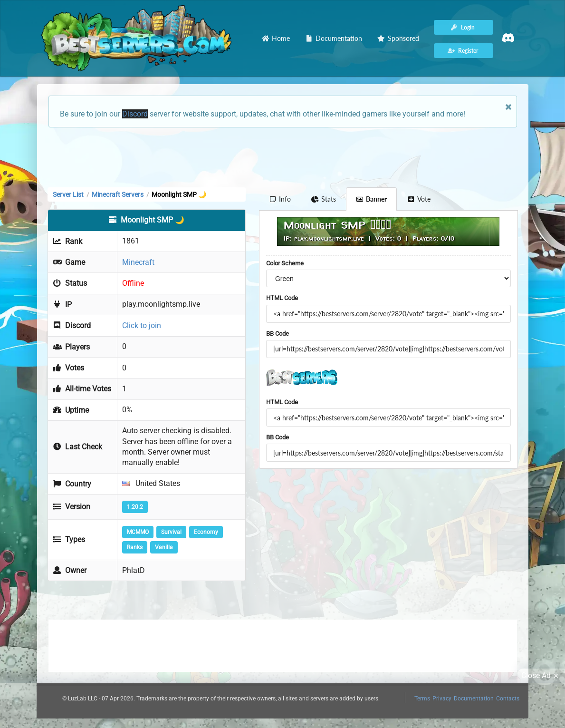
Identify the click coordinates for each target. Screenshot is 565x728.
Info (280, 199)
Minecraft (138, 262)
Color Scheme (285, 263)
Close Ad (541, 676)
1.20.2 (135, 507)
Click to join (142, 325)
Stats (323, 199)
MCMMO (138, 532)
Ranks (135, 547)
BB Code (278, 334)
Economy (206, 532)
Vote (419, 199)
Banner (372, 199)
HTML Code (282, 298)
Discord (135, 114)
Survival (171, 532)
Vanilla (164, 547)
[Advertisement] (283, 156)
